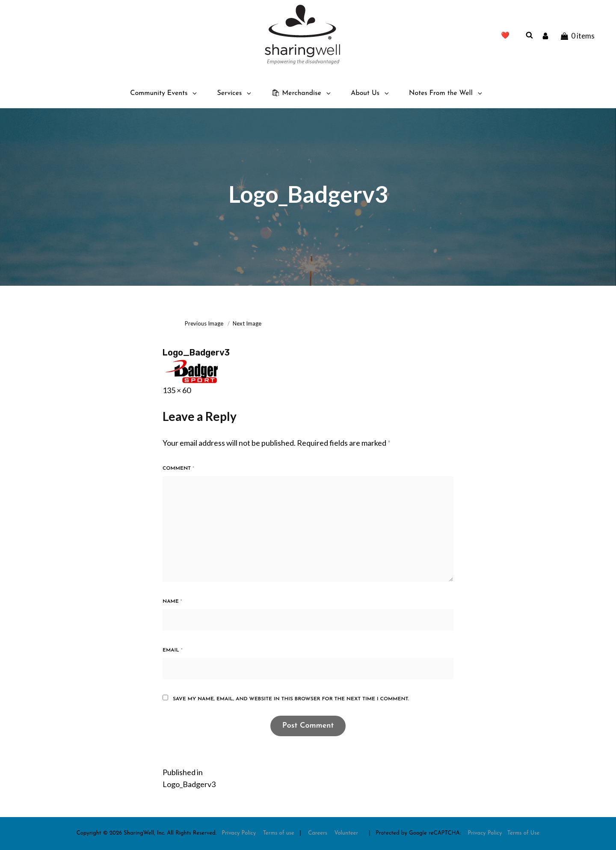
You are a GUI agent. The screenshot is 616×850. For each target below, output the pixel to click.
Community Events (164, 93)
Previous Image (204, 323)
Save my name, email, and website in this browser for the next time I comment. (291, 699)
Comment (178, 468)
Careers (318, 833)
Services (235, 93)
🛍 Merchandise (302, 93)
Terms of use (279, 833)
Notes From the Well (446, 93)
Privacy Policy (239, 833)
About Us (370, 93)
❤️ (505, 36)
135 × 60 (177, 390)
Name (172, 601)
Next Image (247, 323)
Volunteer (346, 833)
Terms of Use (524, 833)
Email (173, 650)
